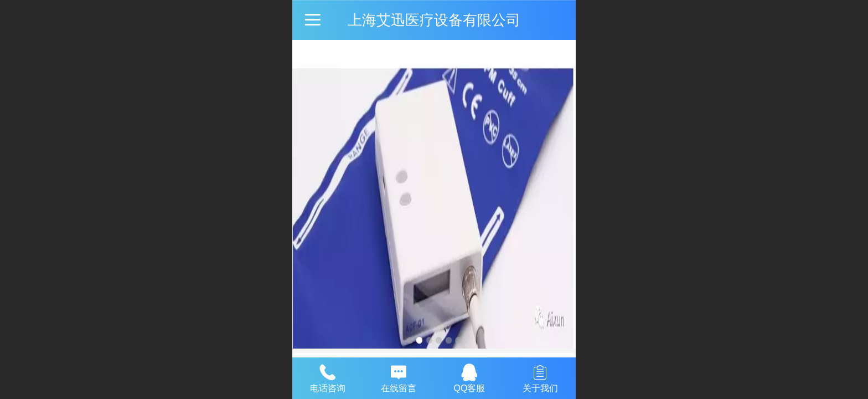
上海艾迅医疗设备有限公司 (434, 20)
